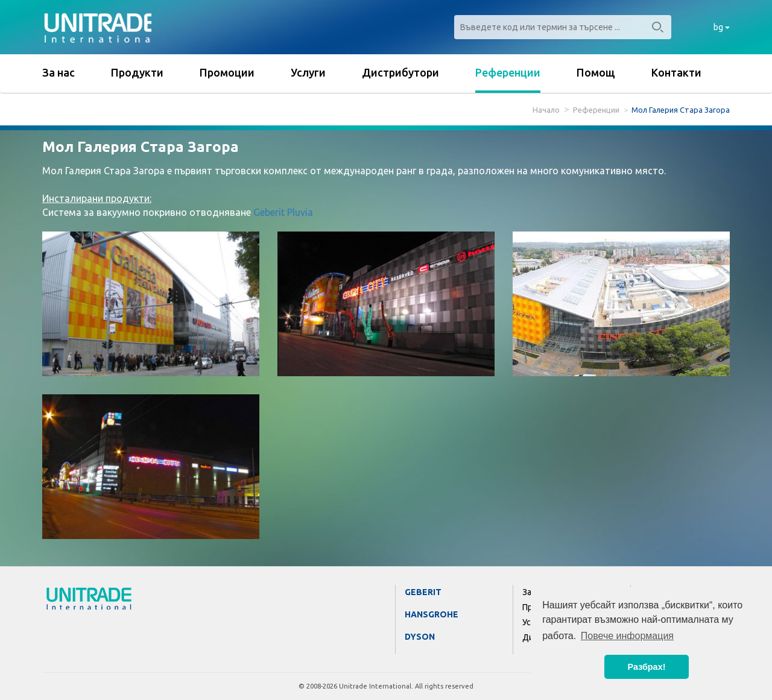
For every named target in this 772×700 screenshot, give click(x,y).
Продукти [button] (137, 72)
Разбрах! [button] (647, 667)
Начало (546, 110)
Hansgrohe (432, 614)
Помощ (596, 72)
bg (722, 27)
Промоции (227, 72)
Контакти (676, 72)
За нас (59, 72)
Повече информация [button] (627, 636)
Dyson (420, 637)
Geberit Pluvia (283, 212)
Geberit (423, 592)
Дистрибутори (400, 72)
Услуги (308, 72)
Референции (508, 72)
